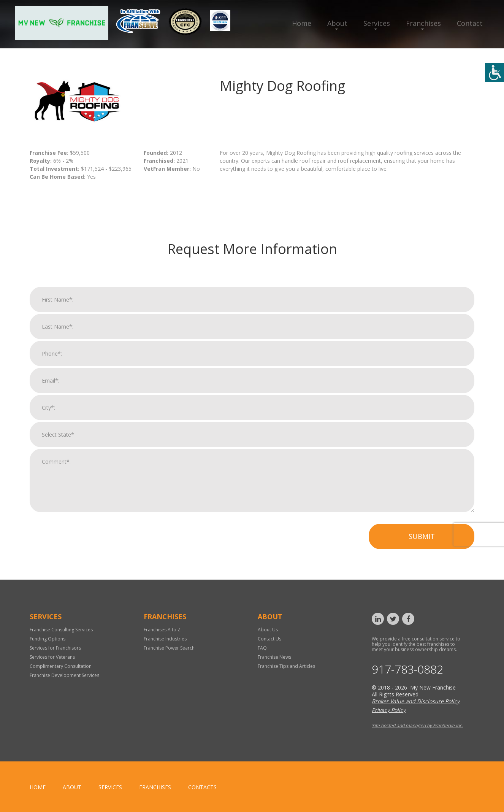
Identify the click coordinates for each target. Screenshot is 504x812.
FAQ (262, 648)
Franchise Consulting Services (61, 630)
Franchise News (274, 657)
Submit (422, 537)
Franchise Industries (165, 639)
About (337, 23)
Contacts (202, 787)
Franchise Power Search (169, 648)
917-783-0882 (407, 669)
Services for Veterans (52, 657)
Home (302, 23)
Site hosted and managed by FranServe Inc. (417, 725)
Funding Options (48, 639)
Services (377, 23)
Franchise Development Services (64, 675)
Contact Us (269, 639)
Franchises (423, 23)
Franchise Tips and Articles (286, 666)
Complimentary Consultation (61, 666)
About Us (268, 630)
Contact (470, 23)
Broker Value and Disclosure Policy (416, 701)
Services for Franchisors (55, 648)
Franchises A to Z (162, 630)
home (38, 787)
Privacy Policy (389, 710)
